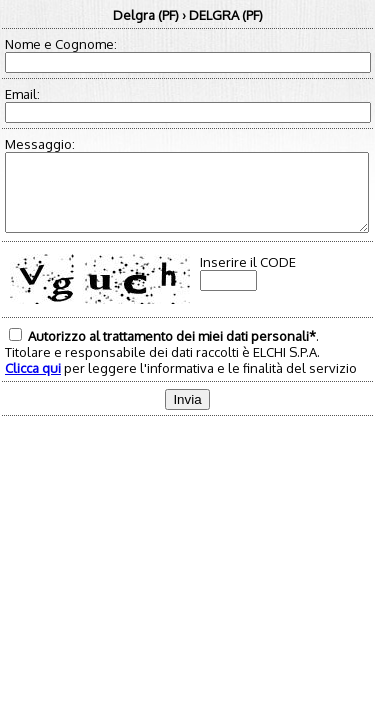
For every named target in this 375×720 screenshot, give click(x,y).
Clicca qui (33, 383)
